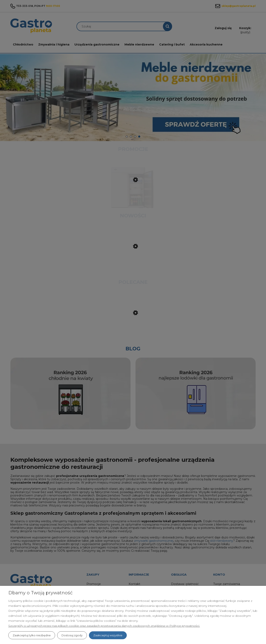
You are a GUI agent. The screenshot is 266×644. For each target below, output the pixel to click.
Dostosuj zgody (72, 635)
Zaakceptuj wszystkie (108, 635)
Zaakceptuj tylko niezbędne (32, 635)
